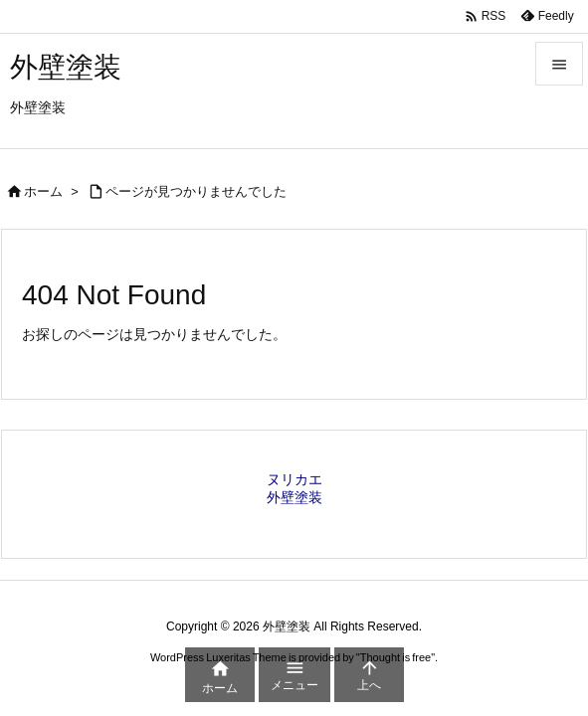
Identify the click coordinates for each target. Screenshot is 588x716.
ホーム (43, 191)
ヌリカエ (294, 479)
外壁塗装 (294, 497)
